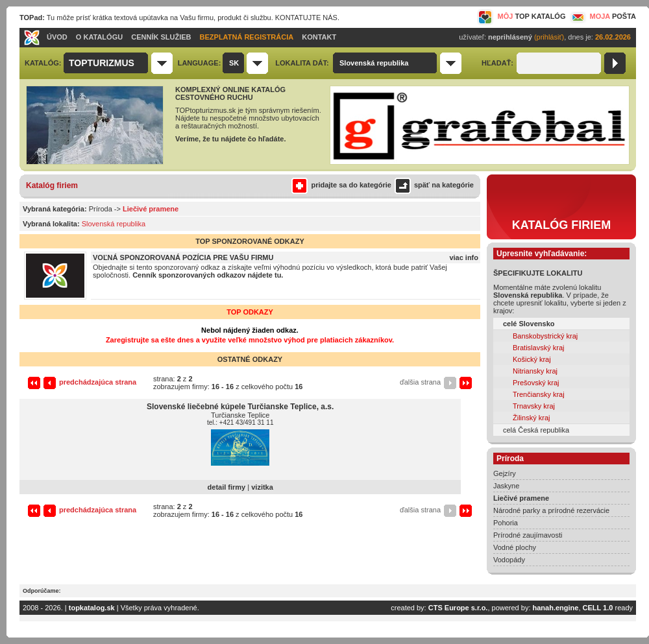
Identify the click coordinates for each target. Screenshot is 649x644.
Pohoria (506, 523)
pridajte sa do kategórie (341, 185)
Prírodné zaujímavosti (528, 535)
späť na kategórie (433, 185)
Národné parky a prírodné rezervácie (551, 510)
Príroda (101, 209)
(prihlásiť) (549, 37)
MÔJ (521, 16)
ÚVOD (57, 37)
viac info (464, 257)
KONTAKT (319, 37)
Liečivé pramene (521, 498)
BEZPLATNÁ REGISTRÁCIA (247, 37)
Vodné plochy (515, 547)
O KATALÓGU (99, 37)
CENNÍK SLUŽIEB (161, 37)
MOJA (602, 16)
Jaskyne (506, 486)
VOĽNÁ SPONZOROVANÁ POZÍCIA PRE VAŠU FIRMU (183, 257)
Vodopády (509, 560)
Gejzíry (505, 473)
